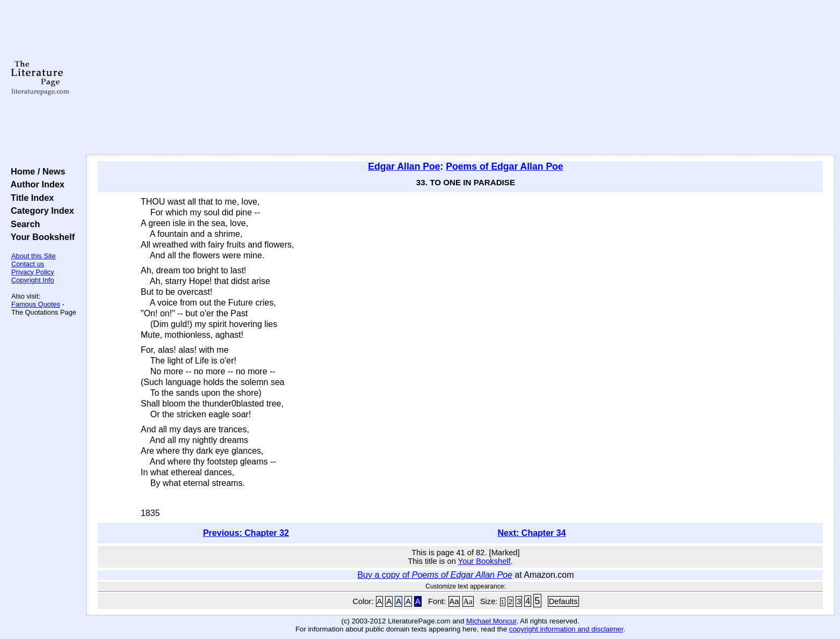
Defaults (563, 601)
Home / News (36, 171)
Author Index (35, 184)
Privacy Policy (33, 272)
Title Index (30, 198)
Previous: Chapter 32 (246, 533)
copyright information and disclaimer (566, 629)
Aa (454, 601)
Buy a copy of (435, 575)
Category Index (40, 210)
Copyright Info (33, 280)
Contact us (28, 264)
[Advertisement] (460, 78)
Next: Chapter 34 (531, 533)
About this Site (34, 256)
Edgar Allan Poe (404, 166)
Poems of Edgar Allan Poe (504, 166)
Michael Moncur (491, 621)
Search (23, 224)
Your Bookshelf (40, 237)
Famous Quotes (36, 304)
